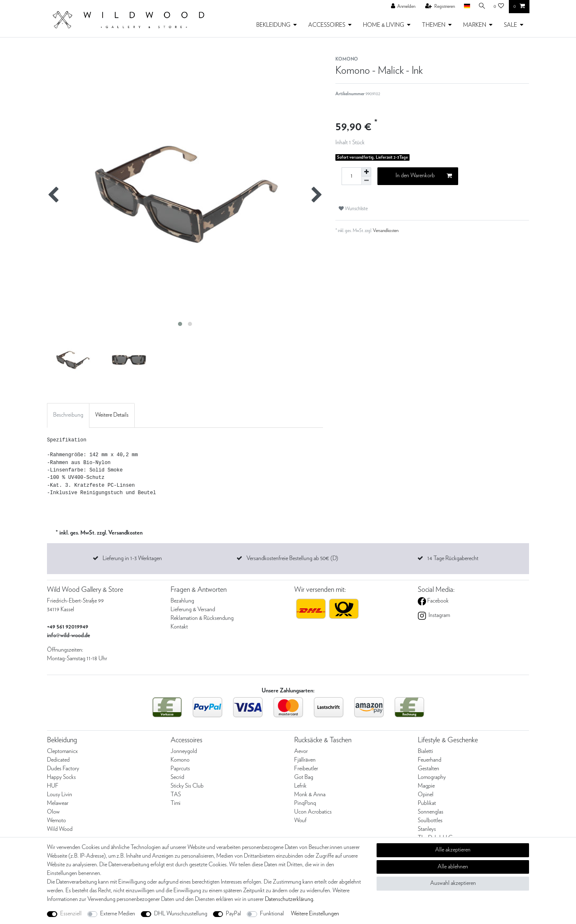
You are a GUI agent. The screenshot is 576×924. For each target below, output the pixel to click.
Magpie (426, 786)
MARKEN (475, 25)
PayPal (233, 914)
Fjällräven (305, 760)
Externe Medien (118, 914)
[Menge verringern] (366, 181)
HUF (53, 786)
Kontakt (179, 627)
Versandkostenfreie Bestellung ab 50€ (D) (292, 558)
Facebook (437, 601)
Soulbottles (430, 821)
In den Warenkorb (424, 176)
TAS (176, 795)
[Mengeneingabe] (351, 176)
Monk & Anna (310, 795)
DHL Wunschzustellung (181, 914)
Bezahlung (182, 601)
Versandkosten (386, 231)
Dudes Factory (63, 769)
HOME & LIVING (384, 25)
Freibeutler (306, 769)
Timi (176, 803)
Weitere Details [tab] (112, 415)
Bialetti (425, 751)
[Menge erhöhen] (366, 172)
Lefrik (300, 786)
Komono (180, 760)
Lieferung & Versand (193, 610)
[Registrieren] (438, 7)
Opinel (426, 795)
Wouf (300, 821)
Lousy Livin (60, 795)
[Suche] (481, 6)
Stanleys (427, 829)
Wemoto (56, 821)
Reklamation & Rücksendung (202, 618)
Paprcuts (180, 769)
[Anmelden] (401, 7)
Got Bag (304, 777)
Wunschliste (353, 209)
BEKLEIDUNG (273, 25)
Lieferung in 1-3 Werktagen (132, 558)
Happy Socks (61, 777)
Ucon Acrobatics (313, 812)
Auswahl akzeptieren (453, 883)
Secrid (177, 777)
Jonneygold (184, 751)
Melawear (58, 803)
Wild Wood (60, 829)
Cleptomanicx (62, 751)
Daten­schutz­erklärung (289, 899)
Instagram (439, 615)
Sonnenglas (431, 812)
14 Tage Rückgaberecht (453, 558)
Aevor (301, 751)
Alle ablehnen (453, 867)
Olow (53, 812)
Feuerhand (430, 760)
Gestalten (428, 769)
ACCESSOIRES (327, 25)
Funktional (272, 914)
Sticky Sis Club (187, 786)
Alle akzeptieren (453, 850)
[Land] (465, 6)
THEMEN (434, 25)
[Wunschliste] (499, 7)
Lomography (432, 777)
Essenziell (71, 914)
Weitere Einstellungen (315, 914)
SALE (510, 25)
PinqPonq (305, 803)
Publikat (427, 803)
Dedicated (58, 760)
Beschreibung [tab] (68, 415)
